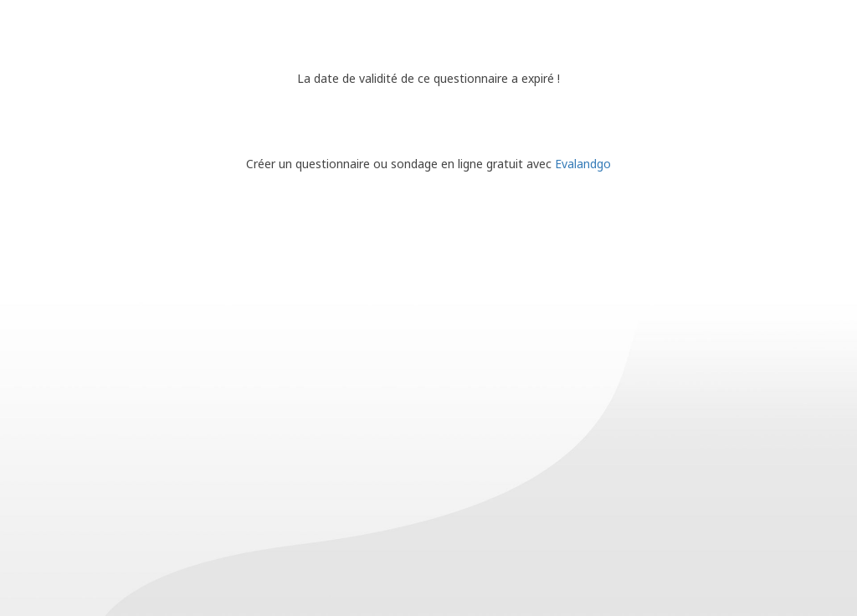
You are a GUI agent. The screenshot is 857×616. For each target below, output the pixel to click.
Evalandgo (583, 164)
